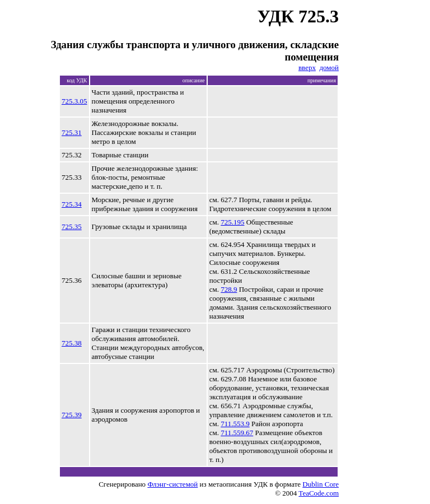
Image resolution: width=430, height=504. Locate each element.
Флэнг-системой (172, 484)
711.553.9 (235, 424)
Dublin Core (321, 484)
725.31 (72, 132)
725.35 (72, 227)
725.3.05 (74, 101)
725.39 (72, 415)
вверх (307, 67)
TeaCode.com (319, 493)
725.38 (72, 343)
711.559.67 (237, 433)
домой (329, 67)
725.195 (232, 222)
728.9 (229, 289)
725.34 (72, 204)
